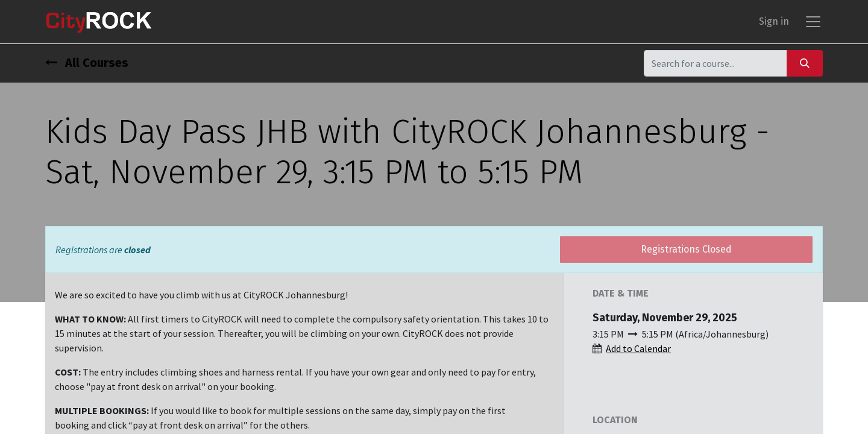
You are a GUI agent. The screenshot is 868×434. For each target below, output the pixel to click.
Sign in (774, 21)
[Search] (805, 63)
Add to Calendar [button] (638, 348)
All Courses (87, 63)
